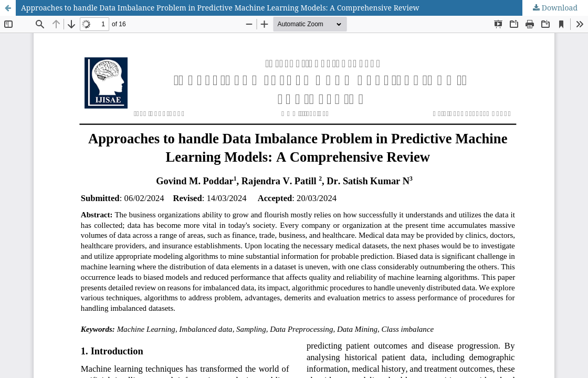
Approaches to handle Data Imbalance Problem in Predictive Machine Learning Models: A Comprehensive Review (220, 8)
